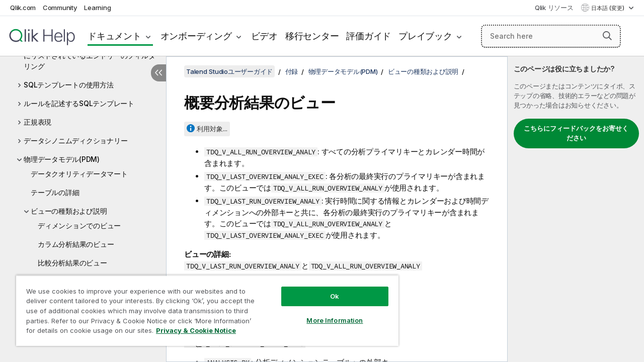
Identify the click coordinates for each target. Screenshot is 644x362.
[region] (203, 307)
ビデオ (264, 36)
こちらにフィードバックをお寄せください (576, 133)
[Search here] (551, 36)
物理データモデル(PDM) (62, 159)
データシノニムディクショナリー (75, 141)
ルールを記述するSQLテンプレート (79, 103)
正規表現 (37, 122)
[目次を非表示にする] (158, 73)
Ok (327, 289)
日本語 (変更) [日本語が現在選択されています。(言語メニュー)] (609, 8)
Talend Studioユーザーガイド (229, 71)
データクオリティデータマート (79, 174)
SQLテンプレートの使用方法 (69, 85)
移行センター (312, 36)
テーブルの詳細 (55, 192)
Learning (97, 8)
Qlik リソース (554, 8)
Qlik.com (23, 8)
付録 (292, 71)
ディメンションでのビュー (79, 225)
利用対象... (212, 129)
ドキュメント (114, 36)
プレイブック (425, 36)
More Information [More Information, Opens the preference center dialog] (327, 313)
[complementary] (576, 209)
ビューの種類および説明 (69, 211)
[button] (607, 36)
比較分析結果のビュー (72, 263)
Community (60, 8)
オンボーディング (196, 36)
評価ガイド (369, 36)
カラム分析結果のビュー (76, 244)
